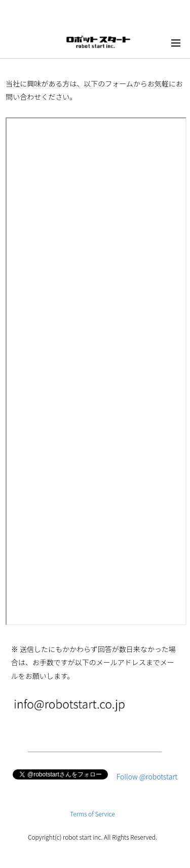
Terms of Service (92, 814)
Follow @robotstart (147, 776)
